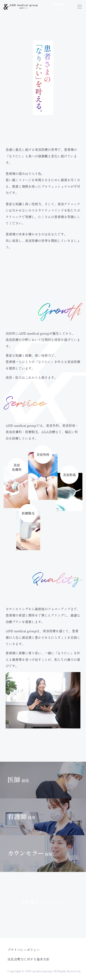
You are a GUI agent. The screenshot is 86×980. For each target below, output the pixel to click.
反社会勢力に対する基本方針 (28, 959)
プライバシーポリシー (24, 950)
